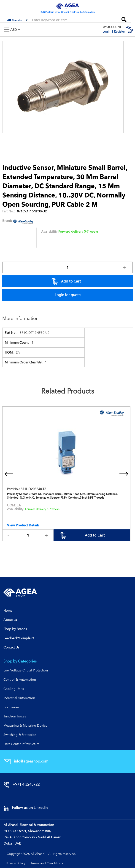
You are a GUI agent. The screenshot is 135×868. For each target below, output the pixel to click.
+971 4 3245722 (22, 784)
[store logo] (67, 6)
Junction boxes (15, 716)
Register (119, 32)
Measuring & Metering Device (25, 725)
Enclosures (11, 707)
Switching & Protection (20, 735)
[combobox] (50, 20)
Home (8, 611)
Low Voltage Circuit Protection (26, 670)
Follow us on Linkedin (26, 808)
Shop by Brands (15, 629)
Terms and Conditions (47, 863)
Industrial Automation (19, 698)
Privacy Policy (16, 863)
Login (107, 32)
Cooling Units (14, 689)
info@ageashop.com (26, 761)
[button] (15, 30)
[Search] (124, 18)
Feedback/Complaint (19, 638)
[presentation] (9, 474)
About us (10, 620)
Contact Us (11, 647)
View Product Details (23, 525)
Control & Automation (20, 680)
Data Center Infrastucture (22, 744)
